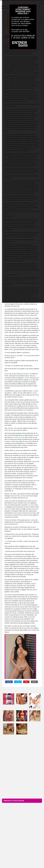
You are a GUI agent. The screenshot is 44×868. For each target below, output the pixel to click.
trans (19, 483)
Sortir (23, 45)
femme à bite (20, 437)
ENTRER (19, 43)
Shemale (26, 374)
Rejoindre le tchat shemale (14, 801)
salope (32, 505)
